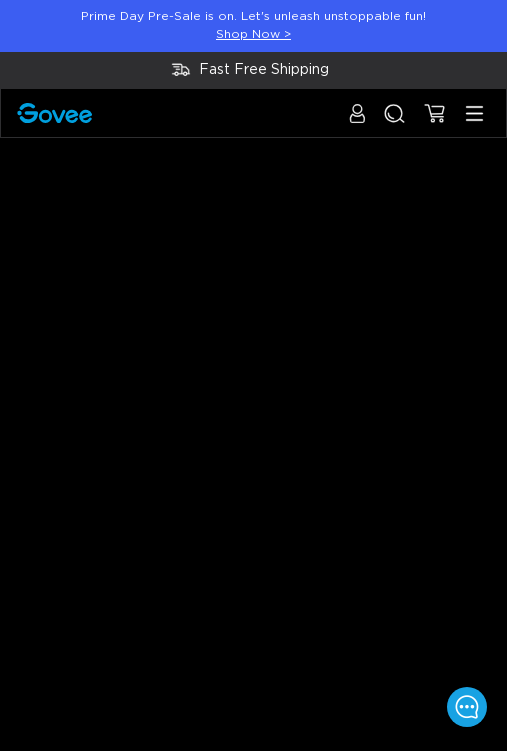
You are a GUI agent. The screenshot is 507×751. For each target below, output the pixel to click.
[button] (357, 123)
